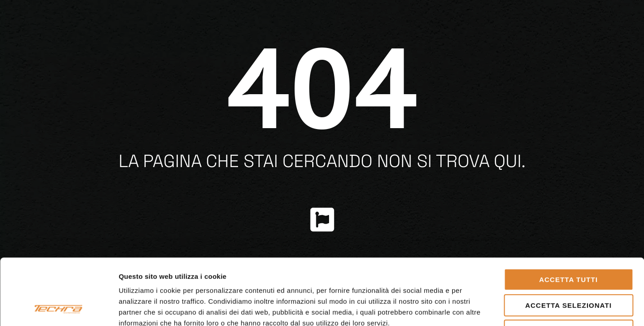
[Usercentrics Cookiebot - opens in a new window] (59, 308)
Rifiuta (568, 269)
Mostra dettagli (476, 308)
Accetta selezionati (568, 243)
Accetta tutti (568, 218)
